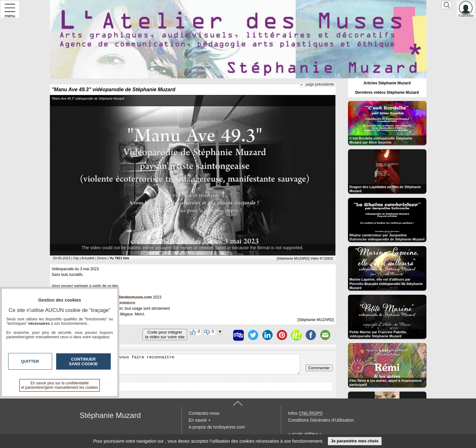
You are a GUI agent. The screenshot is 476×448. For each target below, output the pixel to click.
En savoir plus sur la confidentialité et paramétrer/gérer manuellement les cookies (60, 385)
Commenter (319, 368)
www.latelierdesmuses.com (127, 297)
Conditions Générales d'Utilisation (321, 420)
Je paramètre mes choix (355, 441)
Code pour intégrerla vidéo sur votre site (165, 335)
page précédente (320, 84)
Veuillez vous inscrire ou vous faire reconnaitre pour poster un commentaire (176, 364)
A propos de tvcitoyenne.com (217, 427)
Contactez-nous (204, 413)
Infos (305, 413)
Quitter (30, 361)
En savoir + (200, 420)
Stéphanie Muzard (110, 415)
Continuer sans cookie (83, 361)
